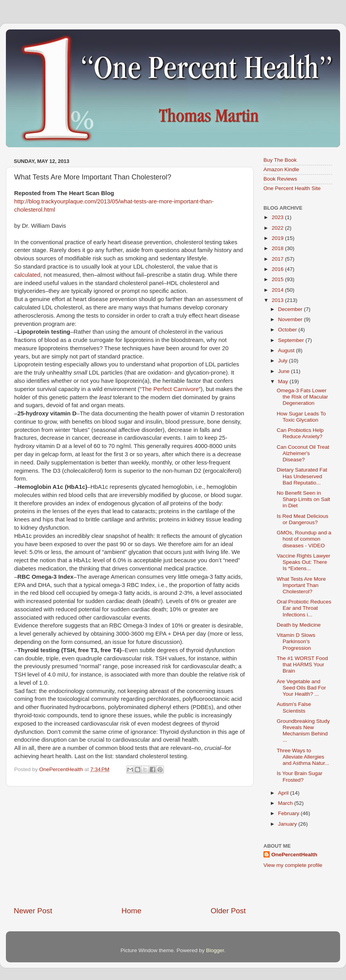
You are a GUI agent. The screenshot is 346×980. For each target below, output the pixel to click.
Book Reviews (280, 179)
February (289, 813)
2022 (278, 228)
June (284, 371)
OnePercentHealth (294, 855)
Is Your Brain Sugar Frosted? (300, 776)
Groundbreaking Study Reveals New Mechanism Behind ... (303, 731)
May (284, 381)
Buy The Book (280, 160)
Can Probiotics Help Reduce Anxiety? (300, 433)
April (284, 793)
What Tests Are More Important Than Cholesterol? (301, 585)
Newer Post (33, 911)
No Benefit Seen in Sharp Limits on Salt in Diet (304, 499)
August (287, 350)
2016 (278, 269)
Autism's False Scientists (294, 707)
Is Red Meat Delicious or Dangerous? (303, 519)
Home (131, 911)
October (288, 330)
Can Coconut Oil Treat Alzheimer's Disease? (303, 453)
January (288, 824)
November (291, 319)
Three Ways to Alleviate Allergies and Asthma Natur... (303, 757)
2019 (278, 238)
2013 (278, 300)
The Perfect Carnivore (170, 389)
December (291, 309)
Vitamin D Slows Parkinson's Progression (296, 641)
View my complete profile (293, 865)
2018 (278, 248)
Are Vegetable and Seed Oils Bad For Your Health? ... (301, 688)
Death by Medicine (299, 625)
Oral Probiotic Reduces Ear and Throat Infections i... (304, 608)
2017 (278, 259)
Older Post (228, 911)
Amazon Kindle (281, 169)
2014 (278, 290)
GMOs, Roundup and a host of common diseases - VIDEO (304, 539)
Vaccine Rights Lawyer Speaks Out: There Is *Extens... (304, 562)
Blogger (215, 950)
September (292, 340)
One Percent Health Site (292, 188)
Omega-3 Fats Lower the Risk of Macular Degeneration (303, 397)
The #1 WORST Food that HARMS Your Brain (302, 665)
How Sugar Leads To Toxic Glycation (301, 417)
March (286, 803)
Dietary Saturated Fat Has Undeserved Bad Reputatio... (302, 476)
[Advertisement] (130, 846)
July (283, 361)
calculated (27, 275)
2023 (278, 217)
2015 (278, 279)
